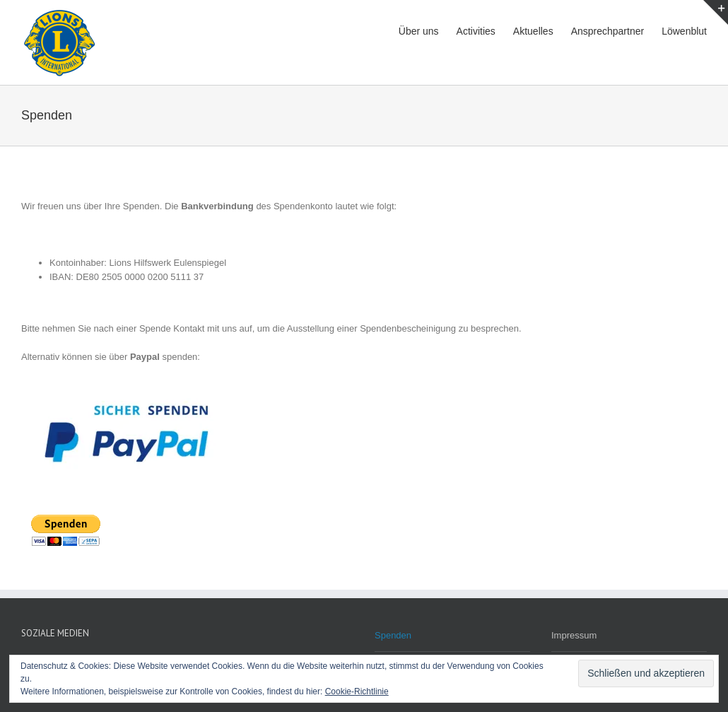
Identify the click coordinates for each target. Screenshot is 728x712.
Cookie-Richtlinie (357, 691)
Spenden (393, 635)
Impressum (574, 635)
